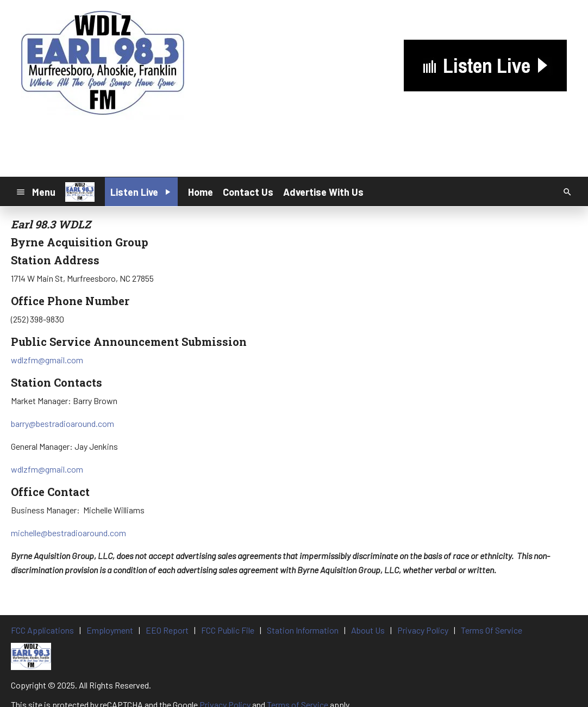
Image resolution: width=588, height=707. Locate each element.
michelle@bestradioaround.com (68, 533)
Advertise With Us (323, 192)
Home (201, 192)
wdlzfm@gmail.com (47, 360)
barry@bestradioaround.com (62, 423)
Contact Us (248, 192)
